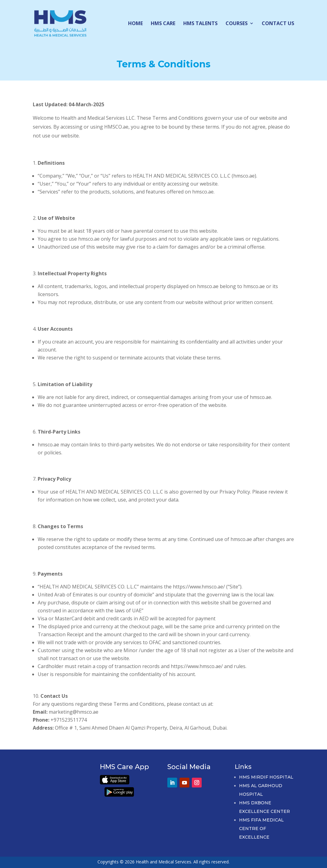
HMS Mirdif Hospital (266, 777)
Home (135, 24)
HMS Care (163, 24)
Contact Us (278, 24)
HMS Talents (200, 24)
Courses (237, 24)
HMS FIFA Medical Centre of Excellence (261, 829)
